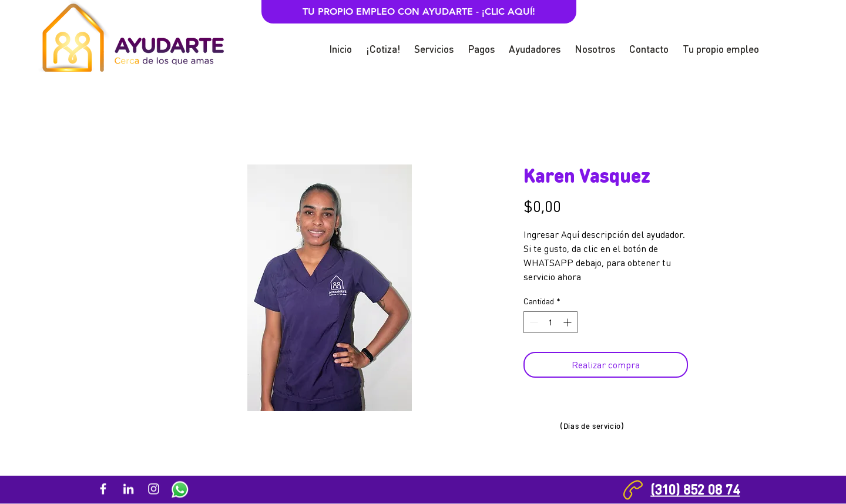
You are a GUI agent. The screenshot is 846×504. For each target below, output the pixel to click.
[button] (383, 44)
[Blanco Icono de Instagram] (154, 489)
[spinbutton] (550, 322)
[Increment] (568, 322)
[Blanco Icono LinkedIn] (128, 489)
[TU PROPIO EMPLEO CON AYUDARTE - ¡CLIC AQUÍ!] (419, 12)
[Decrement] (533, 322)
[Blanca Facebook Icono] (103, 489)
